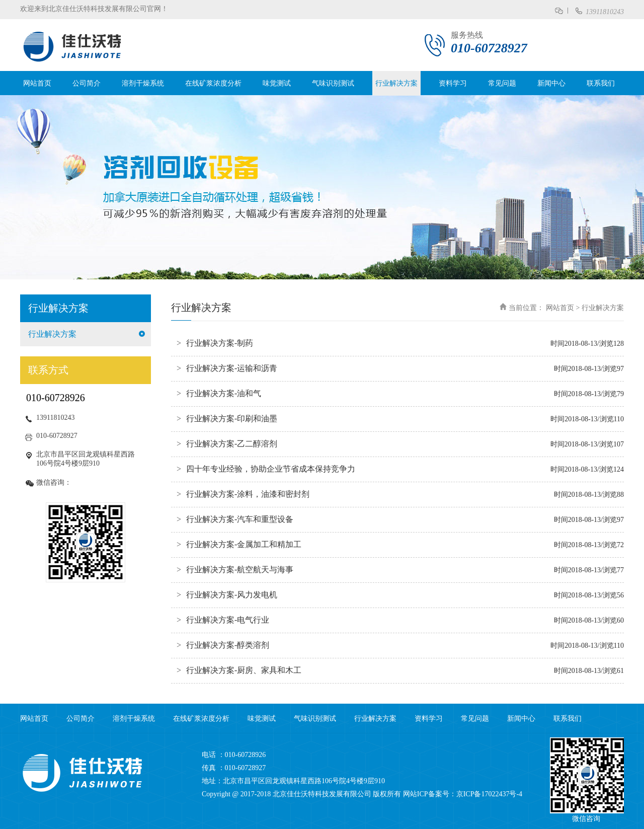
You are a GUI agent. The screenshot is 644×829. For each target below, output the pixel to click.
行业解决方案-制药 (220, 343)
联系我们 (601, 83)
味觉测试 (277, 83)
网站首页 (37, 83)
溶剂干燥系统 (143, 83)
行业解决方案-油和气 (224, 393)
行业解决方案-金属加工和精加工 (244, 544)
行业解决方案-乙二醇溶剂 (232, 444)
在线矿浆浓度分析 (213, 83)
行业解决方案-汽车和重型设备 (240, 519)
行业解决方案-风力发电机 (232, 595)
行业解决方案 (396, 83)
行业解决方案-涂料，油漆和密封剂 (248, 494)
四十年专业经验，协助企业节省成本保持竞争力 (271, 469)
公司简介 (87, 83)
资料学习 (453, 83)
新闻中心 (551, 83)
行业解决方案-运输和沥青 (232, 368)
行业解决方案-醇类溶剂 (228, 645)
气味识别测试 (333, 83)
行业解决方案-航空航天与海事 (240, 570)
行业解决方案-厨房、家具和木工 (244, 670)
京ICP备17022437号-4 (489, 794)
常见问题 (502, 83)
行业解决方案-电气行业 (228, 620)
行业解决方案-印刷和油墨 (232, 419)
